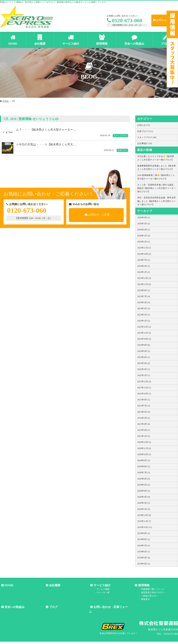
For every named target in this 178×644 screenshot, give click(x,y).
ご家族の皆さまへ (148, 596)
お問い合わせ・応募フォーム (111, 607)
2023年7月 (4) (144, 296)
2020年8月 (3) (144, 466)
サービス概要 (101, 589)
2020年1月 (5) (144, 509)
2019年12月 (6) (144, 515)
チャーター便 (101, 592)
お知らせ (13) (144, 125)
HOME (8, 585)
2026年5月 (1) (144, 218)
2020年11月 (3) (144, 448)
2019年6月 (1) (144, 552)
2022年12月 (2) (144, 327)
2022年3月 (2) (144, 363)
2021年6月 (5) (144, 412)
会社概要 (54, 585)
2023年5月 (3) (144, 302)
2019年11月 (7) (144, 521)
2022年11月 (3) (144, 333)
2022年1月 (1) (144, 375)
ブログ (52, 607)
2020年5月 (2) (144, 485)
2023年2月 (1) (144, 315)
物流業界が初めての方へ (151, 592)
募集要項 (143, 599)
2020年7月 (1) (144, 473)
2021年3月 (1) (144, 430)
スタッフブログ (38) (147, 137)
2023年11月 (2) (144, 284)
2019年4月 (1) (144, 564)
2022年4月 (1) (144, 357)
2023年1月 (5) (144, 321)
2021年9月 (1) (144, 400)
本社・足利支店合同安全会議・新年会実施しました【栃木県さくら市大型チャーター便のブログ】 (156, 201)
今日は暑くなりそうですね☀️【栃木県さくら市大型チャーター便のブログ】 (156, 158)
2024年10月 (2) (144, 254)
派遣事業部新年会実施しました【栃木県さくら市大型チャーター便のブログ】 (156, 167)
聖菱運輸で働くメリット (151, 589)
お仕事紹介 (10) (145, 143)
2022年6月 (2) (144, 351)
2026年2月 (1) (144, 230)
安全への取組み (13, 607)
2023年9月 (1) (144, 290)
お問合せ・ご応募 (165, 20)
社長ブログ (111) (145, 131)
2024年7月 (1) (144, 260)
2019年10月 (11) (145, 527)
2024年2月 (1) (144, 266)
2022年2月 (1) (144, 369)
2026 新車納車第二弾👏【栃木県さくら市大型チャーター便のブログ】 (156, 177)
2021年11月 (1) (144, 388)
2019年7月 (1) (144, 546)
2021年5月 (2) (144, 418)
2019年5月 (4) (144, 558)
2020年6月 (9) (144, 479)
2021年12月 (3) (144, 382)
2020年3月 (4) (144, 497)
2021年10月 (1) (144, 394)
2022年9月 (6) (144, 345)
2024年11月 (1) (144, 248)
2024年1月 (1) (144, 272)
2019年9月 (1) (144, 533)
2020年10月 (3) (144, 454)
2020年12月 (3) (144, 442)
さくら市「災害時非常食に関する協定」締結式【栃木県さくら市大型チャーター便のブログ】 (156, 188)
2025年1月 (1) (144, 242)
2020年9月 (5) (144, 460)
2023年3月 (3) (144, 308)
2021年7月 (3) (144, 406)
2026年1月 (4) (144, 236)
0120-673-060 (125, 20)
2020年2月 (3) (144, 503)
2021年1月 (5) (144, 436)
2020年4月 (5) (144, 491)
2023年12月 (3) (144, 278)
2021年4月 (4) (144, 424)
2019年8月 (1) (144, 539)
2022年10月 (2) (144, 339)
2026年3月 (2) (144, 224)
